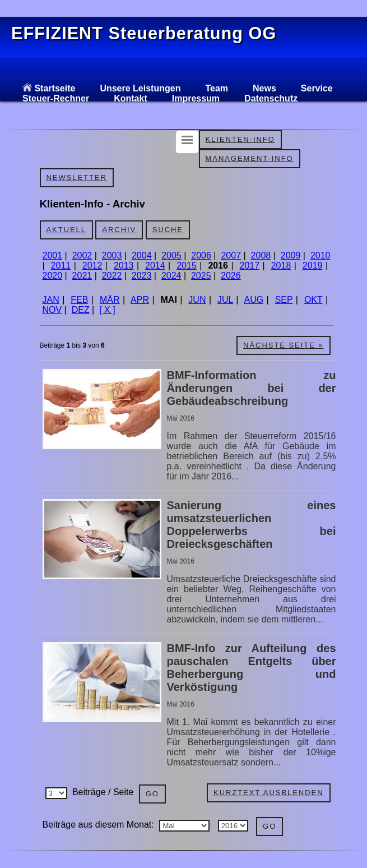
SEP (284, 300)
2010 (320, 255)
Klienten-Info (240, 139)
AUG (254, 300)
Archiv (119, 230)
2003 (112, 255)
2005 (171, 255)
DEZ (81, 310)
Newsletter (77, 177)
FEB (79, 300)
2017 (250, 266)
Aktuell (66, 230)
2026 (231, 276)
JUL (225, 300)
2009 (291, 255)
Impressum (196, 98)
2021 (82, 276)
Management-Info (250, 158)
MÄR (110, 300)
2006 (201, 255)
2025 (201, 276)
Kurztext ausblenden (268, 793)
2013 (124, 266)
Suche (168, 230)
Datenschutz (271, 98)
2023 (142, 276)
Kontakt (131, 98)
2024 (171, 276)
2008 (261, 255)
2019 (313, 266)
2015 (187, 266)
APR (140, 300)
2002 (82, 255)
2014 (155, 266)
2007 (231, 255)
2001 (53, 255)
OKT (313, 300)
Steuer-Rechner (56, 98)
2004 (142, 255)
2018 (281, 266)
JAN (51, 300)
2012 (92, 266)
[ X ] (107, 310)
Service (317, 88)
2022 (112, 276)
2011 (61, 266)
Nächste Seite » (283, 345)
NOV (52, 310)
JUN (197, 300)
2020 (53, 276)
